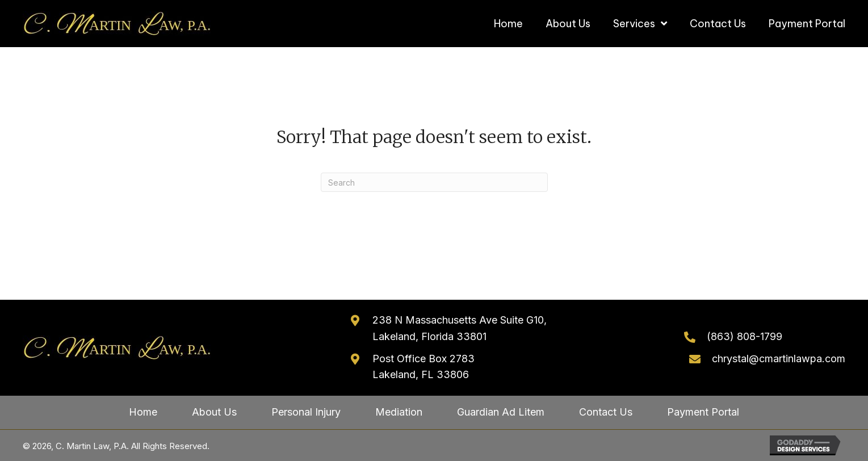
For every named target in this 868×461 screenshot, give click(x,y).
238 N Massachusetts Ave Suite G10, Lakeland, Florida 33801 (460, 328)
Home (143, 412)
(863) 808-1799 (745, 336)
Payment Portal (703, 412)
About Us (214, 412)
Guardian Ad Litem (501, 412)
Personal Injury (306, 412)
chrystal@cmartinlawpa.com (779, 359)
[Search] (434, 182)
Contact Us (606, 412)
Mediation (399, 412)
